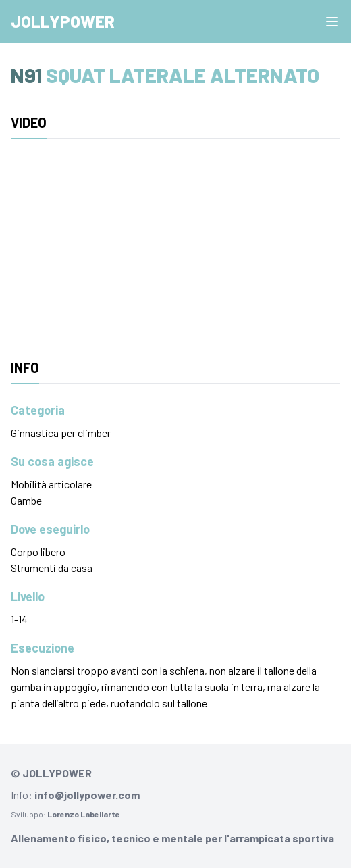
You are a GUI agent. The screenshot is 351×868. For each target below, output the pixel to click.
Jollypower (63, 21)
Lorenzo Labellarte (84, 814)
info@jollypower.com (87, 795)
